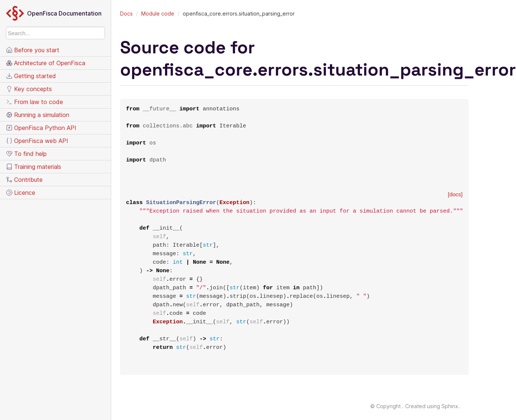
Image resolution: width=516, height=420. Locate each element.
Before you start (33, 50)
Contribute (24, 180)
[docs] (455, 194)
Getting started (31, 76)
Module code (158, 14)
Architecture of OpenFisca (46, 63)
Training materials (34, 167)
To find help (26, 154)
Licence (21, 193)
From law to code (34, 102)
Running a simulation (38, 115)
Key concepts (29, 89)
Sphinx (450, 406)
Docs (126, 14)
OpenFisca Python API (41, 128)
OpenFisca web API (37, 141)
